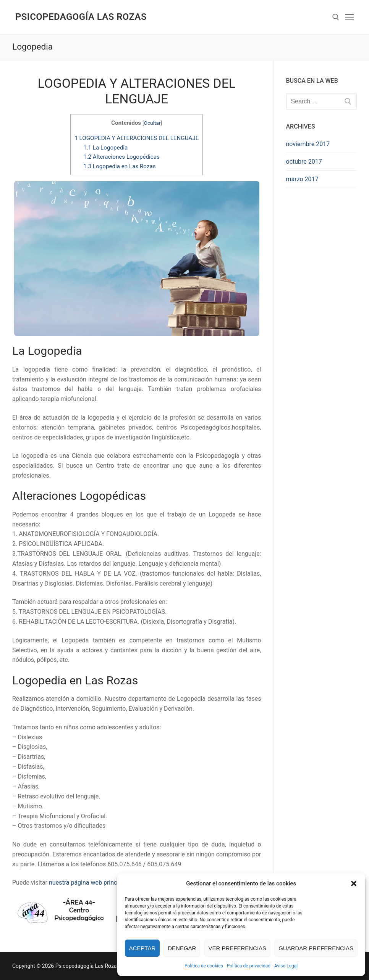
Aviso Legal (286, 966)
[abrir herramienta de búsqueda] (336, 17)
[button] (354, 883)
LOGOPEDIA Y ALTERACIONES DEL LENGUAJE (137, 138)
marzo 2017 (302, 179)
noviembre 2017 (308, 144)
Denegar (182, 948)
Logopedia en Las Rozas (120, 166)
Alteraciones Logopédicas (121, 157)
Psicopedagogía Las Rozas (81, 17)
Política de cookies (204, 966)
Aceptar (142, 948)
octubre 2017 (304, 162)
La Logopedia (105, 148)
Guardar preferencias (316, 948)
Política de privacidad (249, 966)
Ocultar (152, 123)
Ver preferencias (237, 948)
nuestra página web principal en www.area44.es (114, 883)
